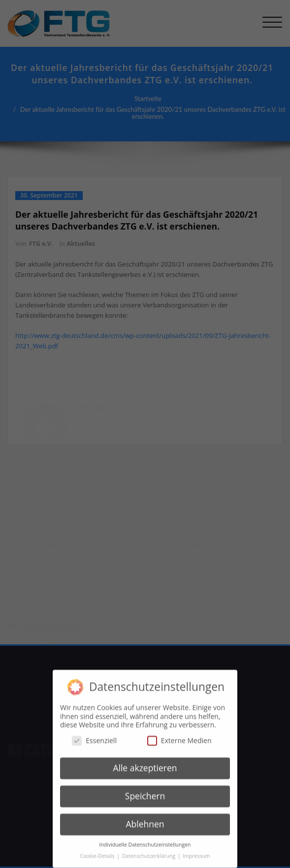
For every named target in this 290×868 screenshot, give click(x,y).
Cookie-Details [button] (98, 850)
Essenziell (94, 735)
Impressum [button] (196, 850)
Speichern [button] (145, 791)
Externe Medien (179, 735)
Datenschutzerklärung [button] (149, 850)
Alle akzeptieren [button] (145, 763)
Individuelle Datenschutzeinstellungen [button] (145, 839)
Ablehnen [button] (145, 819)
